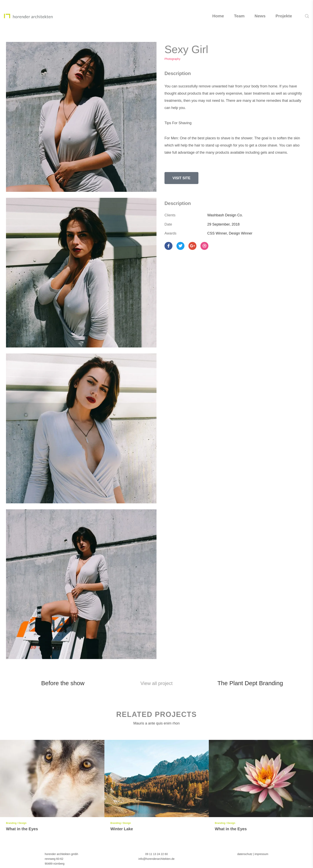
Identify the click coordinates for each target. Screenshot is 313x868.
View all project (157, 683)
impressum (261, 854)
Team (239, 16)
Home (218, 16)
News (260, 16)
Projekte (284, 16)
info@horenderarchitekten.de (157, 859)
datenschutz (245, 854)
